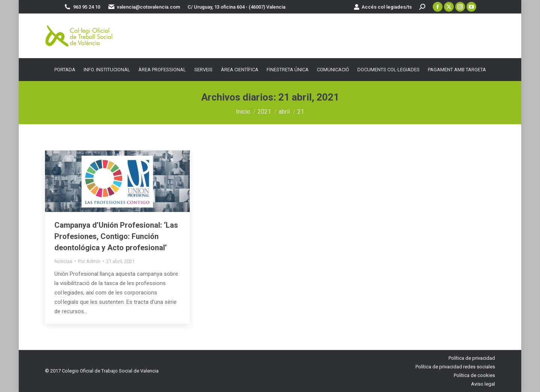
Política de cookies (474, 375)
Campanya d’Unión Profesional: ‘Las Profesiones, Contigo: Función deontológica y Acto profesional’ (116, 236)
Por (89, 261)
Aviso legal (483, 384)
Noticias (63, 261)
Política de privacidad (472, 358)
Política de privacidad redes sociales (455, 367)
